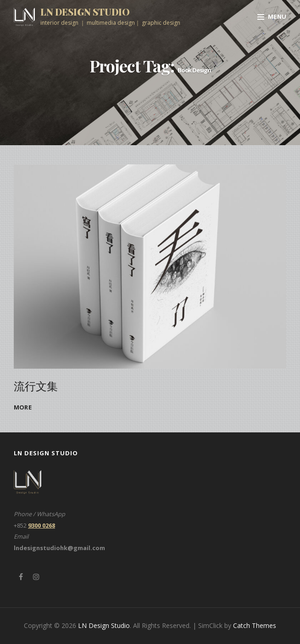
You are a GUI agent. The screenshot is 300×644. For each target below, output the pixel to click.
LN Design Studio (85, 12)
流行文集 (36, 386)
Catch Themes (255, 625)
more (23, 407)
